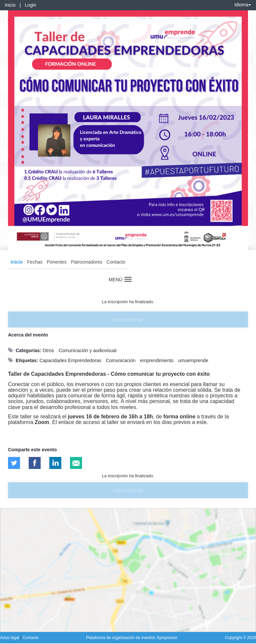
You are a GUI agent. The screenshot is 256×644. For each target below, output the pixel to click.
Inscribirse (128, 320)
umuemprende (193, 360)
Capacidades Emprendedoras (70, 360)
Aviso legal (10, 638)
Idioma (243, 5)
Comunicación (121, 360)
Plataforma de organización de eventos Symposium (132, 638)
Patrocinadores (87, 262)
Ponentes (56, 262)
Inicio (10, 5)
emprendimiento (157, 360)
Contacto (116, 262)
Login (30, 5)
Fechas (35, 262)
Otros (48, 350)
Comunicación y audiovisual (88, 350)
